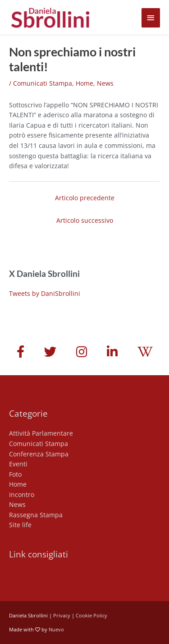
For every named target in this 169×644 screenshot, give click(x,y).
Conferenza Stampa (39, 454)
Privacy (62, 615)
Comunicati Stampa (43, 83)
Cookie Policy (91, 615)
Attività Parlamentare (41, 433)
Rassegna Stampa (36, 515)
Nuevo (56, 629)
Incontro (22, 494)
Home (84, 83)
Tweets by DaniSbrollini (45, 293)
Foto (15, 474)
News (105, 83)
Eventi (18, 464)
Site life (20, 525)
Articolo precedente (85, 198)
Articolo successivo (85, 220)
